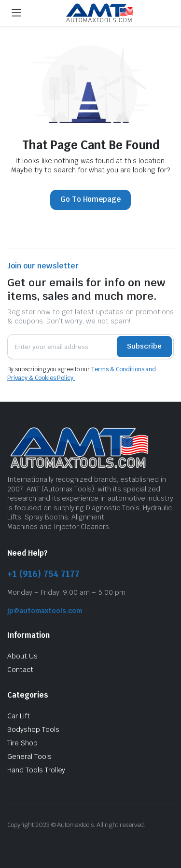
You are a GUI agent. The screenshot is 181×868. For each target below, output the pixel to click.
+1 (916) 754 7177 (43, 574)
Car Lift (19, 716)
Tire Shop (22, 743)
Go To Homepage (91, 199)
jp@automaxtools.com (45, 611)
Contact (20, 670)
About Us (22, 656)
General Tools (29, 756)
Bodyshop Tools (33, 729)
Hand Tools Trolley (36, 770)
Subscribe (144, 346)
